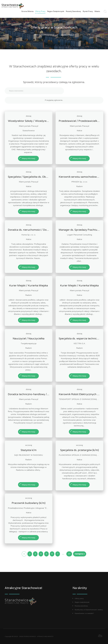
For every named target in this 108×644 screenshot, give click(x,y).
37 (69, 554)
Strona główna (27, 11)
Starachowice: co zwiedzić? (83, 613)
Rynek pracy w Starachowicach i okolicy (88, 610)
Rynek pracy (88, 11)
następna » (80, 554)
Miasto (97, 11)
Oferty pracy (40, 11)
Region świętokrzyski (56, 11)
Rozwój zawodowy (73, 11)
